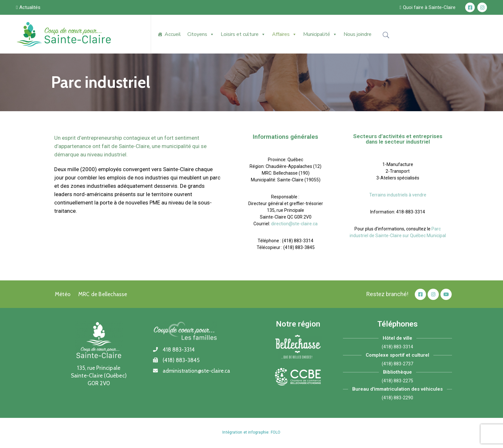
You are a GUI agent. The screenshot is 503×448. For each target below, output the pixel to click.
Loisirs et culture (243, 34)
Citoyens (201, 34)
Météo (63, 294)
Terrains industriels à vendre (398, 195)
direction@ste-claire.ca (294, 224)
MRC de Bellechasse (103, 294)
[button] (28, 7)
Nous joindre (358, 34)
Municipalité (320, 34)
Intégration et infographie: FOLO (251, 432)
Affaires (284, 34)
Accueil (173, 34)
